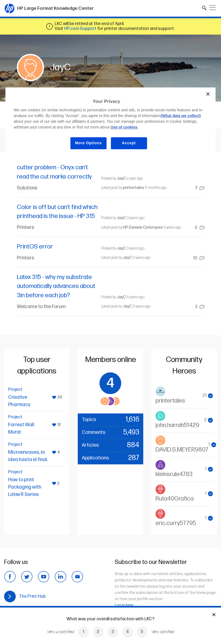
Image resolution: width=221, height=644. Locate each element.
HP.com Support (80, 29)
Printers (26, 227)
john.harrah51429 (177, 425)
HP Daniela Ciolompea (143, 227)
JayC (121, 178)
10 (199, 258)
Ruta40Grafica (175, 499)
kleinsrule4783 (174, 474)
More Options (88, 143)
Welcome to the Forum (41, 307)
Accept (129, 143)
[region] (110, 123)
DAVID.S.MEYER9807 (182, 450)
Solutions (27, 188)
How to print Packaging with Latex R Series (25, 487)
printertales (133, 188)
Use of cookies (124, 127)
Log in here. (124, 605)
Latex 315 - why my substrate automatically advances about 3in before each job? (56, 286)
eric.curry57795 (176, 523)
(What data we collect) (181, 116)
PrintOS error (35, 247)
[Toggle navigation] (213, 8)
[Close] (208, 94)
